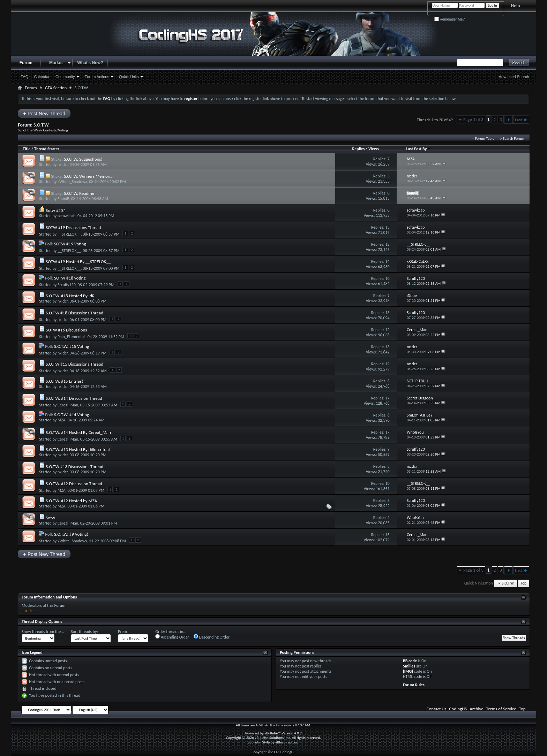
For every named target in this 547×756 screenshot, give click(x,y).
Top (524, 583)
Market (56, 63)
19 (387, 364)
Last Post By (418, 149)
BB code (410, 661)
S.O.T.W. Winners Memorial (89, 176)
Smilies (409, 666)
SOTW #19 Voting (70, 244)
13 (387, 227)
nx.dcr (63, 165)
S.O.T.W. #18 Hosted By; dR (70, 296)
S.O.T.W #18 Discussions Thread (74, 313)
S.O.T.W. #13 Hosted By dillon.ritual (78, 449)
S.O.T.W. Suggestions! (83, 159)
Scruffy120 (67, 285)
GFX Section (56, 88)
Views (374, 149)
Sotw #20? (55, 210)
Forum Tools (485, 139)
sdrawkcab (66, 216)
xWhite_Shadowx (72, 182)
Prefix (123, 632)
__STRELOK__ (69, 234)
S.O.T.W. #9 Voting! (71, 534)
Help (516, 6)
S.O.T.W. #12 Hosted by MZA (71, 501)
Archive (476, 709)
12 (387, 244)
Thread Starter (47, 149)
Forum (26, 63)
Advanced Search (514, 77)
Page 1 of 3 (473, 119)
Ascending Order (172, 637)
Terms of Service (501, 709)
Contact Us (437, 709)
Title (27, 149)
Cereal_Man (68, 405)
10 (387, 278)
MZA (62, 420)
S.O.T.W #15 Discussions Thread (74, 364)
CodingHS (458, 709)
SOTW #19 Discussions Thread (73, 227)
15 (387, 535)
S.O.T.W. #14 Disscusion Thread (74, 398)
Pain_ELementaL (72, 337)
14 (387, 261)
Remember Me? (449, 19)
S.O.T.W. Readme (79, 193)
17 (387, 398)
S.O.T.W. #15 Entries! (64, 381)
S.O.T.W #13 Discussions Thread (74, 467)
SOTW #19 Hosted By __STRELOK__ (78, 262)
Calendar (42, 77)
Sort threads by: (84, 632)
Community (65, 77)
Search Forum (514, 139)
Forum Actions (97, 77)
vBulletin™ (273, 733)
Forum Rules (414, 685)
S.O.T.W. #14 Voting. (72, 415)
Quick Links (129, 77)
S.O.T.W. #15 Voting (72, 346)
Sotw (50, 518)
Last (521, 120)
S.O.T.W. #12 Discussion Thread (74, 484)
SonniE (63, 199)
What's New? (90, 63)
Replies (359, 149)
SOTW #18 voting (70, 278)
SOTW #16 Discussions (66, 330)
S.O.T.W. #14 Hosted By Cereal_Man (78, 432)
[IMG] (408, 671)
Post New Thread (44, 113)
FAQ (24, 77)
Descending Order (212, 637)
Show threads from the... (43, 632)
